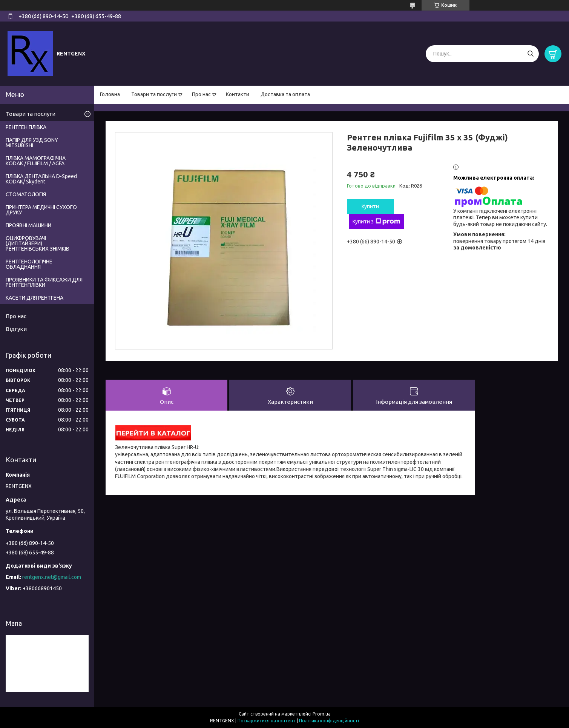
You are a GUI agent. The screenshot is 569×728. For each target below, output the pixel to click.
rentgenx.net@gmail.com (52, 577)
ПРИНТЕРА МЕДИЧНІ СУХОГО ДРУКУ (41, 210)
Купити (370, 206)
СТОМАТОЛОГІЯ (26, 194)
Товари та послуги (154, 94)
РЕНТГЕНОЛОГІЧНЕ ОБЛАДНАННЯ (29, 264)
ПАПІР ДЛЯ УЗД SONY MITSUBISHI (32, 143)
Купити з (376, 222)
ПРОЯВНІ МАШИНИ (28, 225)
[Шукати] (530, 54)
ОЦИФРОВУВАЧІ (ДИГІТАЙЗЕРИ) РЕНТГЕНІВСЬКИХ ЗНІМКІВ (38, 243)
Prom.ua (322, 714)
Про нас (201, 94)
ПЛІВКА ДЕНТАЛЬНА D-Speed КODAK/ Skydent (41, 179)
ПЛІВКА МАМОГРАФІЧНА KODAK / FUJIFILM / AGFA (36, 161)
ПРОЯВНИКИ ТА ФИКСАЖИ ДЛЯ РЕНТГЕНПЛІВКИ (44, 282)
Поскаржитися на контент (267, 721)
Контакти (238, 94)
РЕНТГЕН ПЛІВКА (26, 127)
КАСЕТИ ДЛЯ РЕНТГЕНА (35, 298)
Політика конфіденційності (329, 721)
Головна (110, 94)
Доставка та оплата (285, 94)
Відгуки (16, 329)
